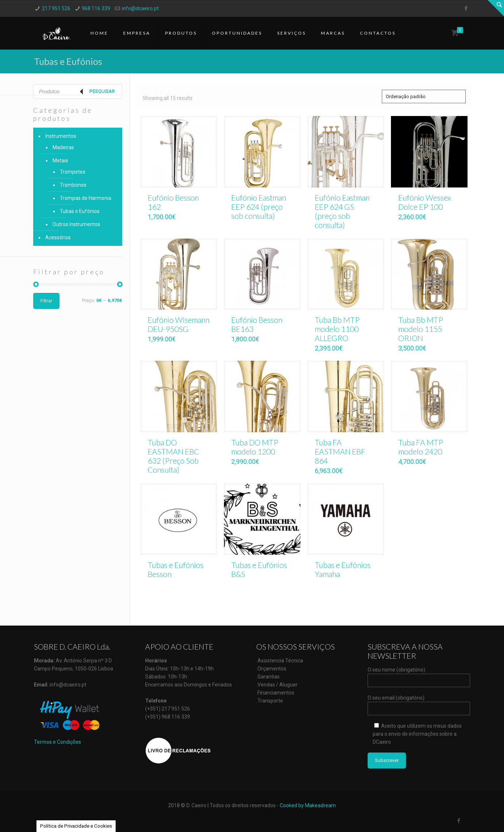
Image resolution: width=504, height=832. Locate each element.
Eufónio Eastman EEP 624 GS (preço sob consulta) (342, 211)
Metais (60, 160)
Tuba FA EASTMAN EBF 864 (340, 451)
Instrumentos (61, 136)
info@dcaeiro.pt (140, 8)
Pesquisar (102, 91)
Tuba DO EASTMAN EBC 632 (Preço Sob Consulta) (173, 456)
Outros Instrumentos (76, 224)
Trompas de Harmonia (86, 198)
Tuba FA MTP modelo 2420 (421, 447)
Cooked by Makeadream (308, 805)
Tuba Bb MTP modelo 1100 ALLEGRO (337, 329)
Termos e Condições (57, 742)
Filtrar (46, 301)
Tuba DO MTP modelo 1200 (255, 447)
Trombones (73, 185)
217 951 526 (56, 8)
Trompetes (73, 172)
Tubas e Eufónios (80, 211)
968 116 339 (96, 8)
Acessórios (58, 237)
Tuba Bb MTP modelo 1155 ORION (421, 329)
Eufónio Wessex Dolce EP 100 (425, 202)
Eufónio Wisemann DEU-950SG (179, 324)
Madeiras (63, 147)
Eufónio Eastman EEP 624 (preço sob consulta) (259, 207)
